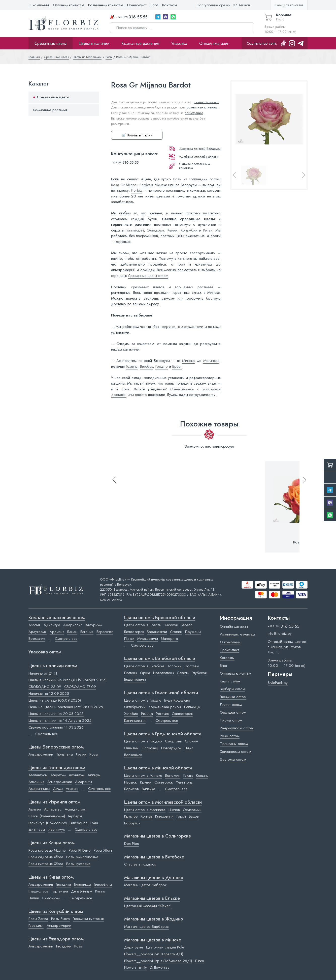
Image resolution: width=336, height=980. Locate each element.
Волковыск (133, 755)
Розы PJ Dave (80, 850)
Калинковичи (135, 720)
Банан (72, 632)
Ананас (72, 789)
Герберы (75, 816)
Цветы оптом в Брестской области (160, 618)
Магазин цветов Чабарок (145, 885)
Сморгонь (173, 741)
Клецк (188, 775)
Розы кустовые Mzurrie (47, 850)
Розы (94, 754)
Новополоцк (164, 673)
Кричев (146, 816)
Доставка (186, 149)
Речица (147, 714)
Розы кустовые (78, 864)
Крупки (146, 782)
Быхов (194, 816)
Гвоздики (36, 926)
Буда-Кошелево (177, 700)
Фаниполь (184, 782)
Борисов (131, 789)
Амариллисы (39, 789)
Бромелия (37, 639)
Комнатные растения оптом (57, 618)
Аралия (35, 809)
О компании (39, 5)
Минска (188, 361)
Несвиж (131, 782)
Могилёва (211, 361)
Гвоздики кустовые (88, 919)
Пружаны (193, 632)
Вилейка (148, 789)
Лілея (199, 961)
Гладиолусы (39, 891)
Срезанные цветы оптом (148, 276)
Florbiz (136, 190)
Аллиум (94, 775)
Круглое (131, 816)
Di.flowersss (160, 967)
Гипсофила (79, 823)
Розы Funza (60, 919)
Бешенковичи (135, 679)
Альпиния (36, 782)
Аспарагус (53, 809)
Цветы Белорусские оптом (56, 747)
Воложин (173, 775)
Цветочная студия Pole (165, 947)
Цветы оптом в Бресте (142, 625)
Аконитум (77, 775)
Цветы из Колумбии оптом (56, 912)
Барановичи (157, 632)
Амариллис (73, 625)
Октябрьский (135, 707)
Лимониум (51, 898)
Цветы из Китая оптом (51, 877)
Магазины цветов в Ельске (152, 899)
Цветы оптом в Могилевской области (163, 802)
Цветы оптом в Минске (143, 775)
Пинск (129, 639)
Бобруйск (132, 823)
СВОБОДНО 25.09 (45, 687)
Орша (145, 673)
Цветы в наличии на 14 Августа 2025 (60, 720)
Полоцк (131, 673)
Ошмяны (131, 748)
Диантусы (37, 829)
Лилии (81, 754)
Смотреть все (66, 639)
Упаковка (179, 43)
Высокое (171, 625)
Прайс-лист (137, 5)
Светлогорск (182, 714)
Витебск (146, 366)
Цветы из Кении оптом (52, 843)
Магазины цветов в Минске (153, 940)
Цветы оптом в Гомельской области (161, 693)
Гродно (162, 366)
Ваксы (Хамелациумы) (47, 816)
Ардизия (57, 632)
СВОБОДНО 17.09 (80, 687)
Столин (176, 632)
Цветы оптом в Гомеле (143, 700)
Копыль (202, 775)
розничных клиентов (202, 107)
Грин (94, 823)
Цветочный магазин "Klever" (148, 906)
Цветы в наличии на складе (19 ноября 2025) (68, 680)
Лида (189, 748)
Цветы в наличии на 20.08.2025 (56, 714)
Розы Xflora (103, 850)
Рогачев (162, 714)
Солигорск (163, 782)
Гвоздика (63, 884)
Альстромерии (41, 754)
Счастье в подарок (140, 864)
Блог (154, 5)
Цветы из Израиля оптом (54, 802)
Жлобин (131, 714)
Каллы (100, 891)
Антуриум (94, 625)
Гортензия (60, 891)
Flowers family (136, 967)
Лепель (183, 673)
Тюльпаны (64, 754)
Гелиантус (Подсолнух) (48, 823)
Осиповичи (192, 810)
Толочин (174, 666)
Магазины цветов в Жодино (154, 919)
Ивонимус (56, 829)
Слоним (192, 741)
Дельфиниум (82, 891)
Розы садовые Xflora (46, 857)
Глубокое (199, 673)
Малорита (169, 639)
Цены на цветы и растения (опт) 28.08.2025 (66, 707)
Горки (181, 816)
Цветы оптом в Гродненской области (163, 734)
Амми (58, 789)
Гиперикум (82, 884)
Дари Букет (134, 947)
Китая (208, 230)
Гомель (132, 366)
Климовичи (164, 816)
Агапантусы (38, 775)
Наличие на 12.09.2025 (49, 694)
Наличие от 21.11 (43, 673)
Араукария (38, 632)
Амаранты (83, 782)
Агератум (58, 775)
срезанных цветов (148, 287)
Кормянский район (165, 707)
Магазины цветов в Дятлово (154, 878)
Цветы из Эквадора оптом (56, 939)
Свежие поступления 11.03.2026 (56, 727)
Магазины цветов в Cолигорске (158, 836)
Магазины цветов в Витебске (154, 857)
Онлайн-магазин (214, 43)
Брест (177, 366)
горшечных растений (194, 287)
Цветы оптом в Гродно (143, 741)
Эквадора (156, 230)
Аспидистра (75, 809)
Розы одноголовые (82, 857)
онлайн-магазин (207, 102)
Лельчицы (192, 707)
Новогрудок (171, 748)
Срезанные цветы (51, 43)
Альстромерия (41, 884)
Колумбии (189, 230)
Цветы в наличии (94, 43)
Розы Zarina (38, 919)
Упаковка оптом (45, 652)
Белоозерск (134, 632)
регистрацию (194, 113)
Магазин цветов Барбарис (146, 927)
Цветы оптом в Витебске (144, 666)
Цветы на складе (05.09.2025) (55, 700)
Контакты (170, 5)
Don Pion (131, 844)
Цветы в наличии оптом (53, 666)
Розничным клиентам (106, 5)
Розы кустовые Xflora (46, 864)
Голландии (135, 230)
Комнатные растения (140, 43)
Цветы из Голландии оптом (57, 768)
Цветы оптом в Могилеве (145, 810)
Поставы (192, 666)
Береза (187, 625)
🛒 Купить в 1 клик (137, 135)
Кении (172, 230)
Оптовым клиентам (69, 5)
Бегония (87, 632)
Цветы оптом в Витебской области (160, 659)
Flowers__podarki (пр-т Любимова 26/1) (158, 961)
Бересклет (105, 632)
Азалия (35, 625)
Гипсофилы (103, 884)
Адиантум (52, 625)
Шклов (174, 810)
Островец (150, 748)
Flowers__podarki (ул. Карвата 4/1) (154, 954)
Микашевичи (148, 639)
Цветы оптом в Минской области (158, 768)
